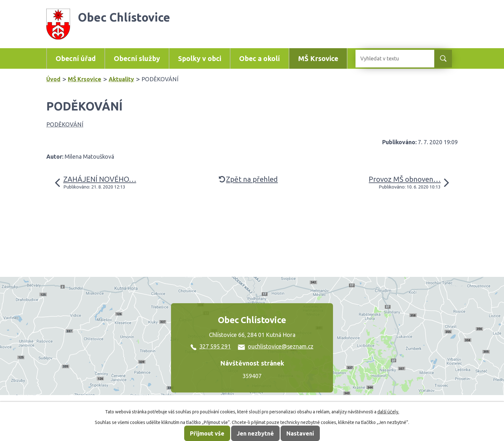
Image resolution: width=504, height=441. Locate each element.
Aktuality (121, 79)
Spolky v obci (200, 58)
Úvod (53, 79)
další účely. (388, 412)
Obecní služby (137, 58)
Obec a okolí (260, 58)
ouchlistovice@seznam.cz (276, 346)
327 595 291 (211, 346)
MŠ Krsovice (318, 58)
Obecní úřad (76, 58)
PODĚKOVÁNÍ (65, 124)
